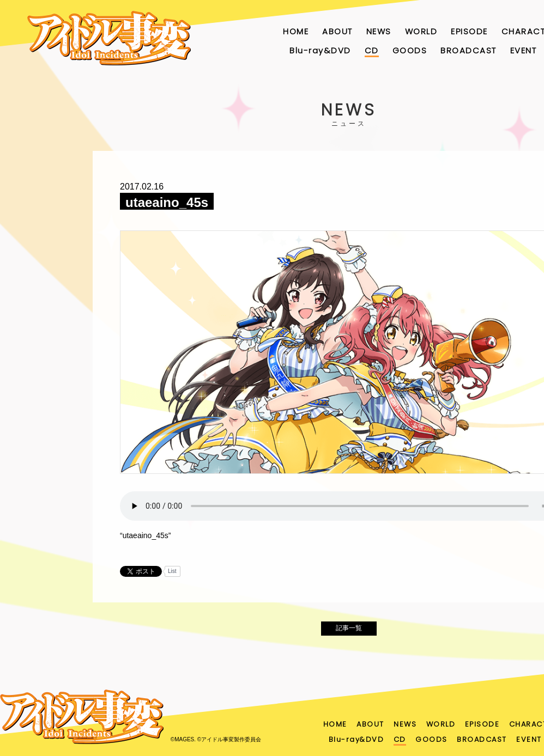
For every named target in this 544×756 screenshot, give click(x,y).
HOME (296, 31)
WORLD (421, 31)
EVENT (524, 50)
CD (372, 50)
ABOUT (337, 31)
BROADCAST (469, 50)
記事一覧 (349, 631)
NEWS (379, 31)
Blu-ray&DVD (320, 50)
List (172, 571)
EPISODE (469, 31)
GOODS (410, 50)
